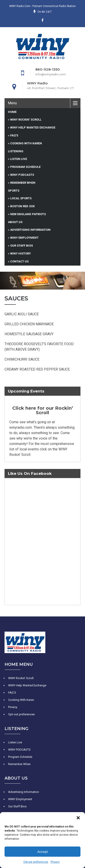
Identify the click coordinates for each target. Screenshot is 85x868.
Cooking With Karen (26, 143)
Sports (14, 191)
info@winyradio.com (51, 74)
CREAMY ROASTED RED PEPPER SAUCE (37, 369)
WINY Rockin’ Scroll (26, 120)
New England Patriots (28, 214)
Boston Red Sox (22, 206)
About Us (15, 222)
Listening (16, 151)
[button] (78, 818)
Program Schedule (25, 167)
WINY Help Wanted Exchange (33, 127)
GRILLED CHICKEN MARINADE (29, 324)
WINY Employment (24, 238)
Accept (43, 852)
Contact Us (19, 261)
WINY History (21, 253)
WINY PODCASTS (22, 175)
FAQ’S (14, 135)
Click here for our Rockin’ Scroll (43, 410)
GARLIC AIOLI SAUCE (22, 314)
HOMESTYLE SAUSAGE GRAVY (29, 334)
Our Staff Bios (22, 246)
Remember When (23, 183)
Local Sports (21, 198)
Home (12, 112)
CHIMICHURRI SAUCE (22, 359)
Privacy (55, 862)
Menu (12, 103)
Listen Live (19, 159)
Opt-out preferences (36, 862)
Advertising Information (30, 230)
